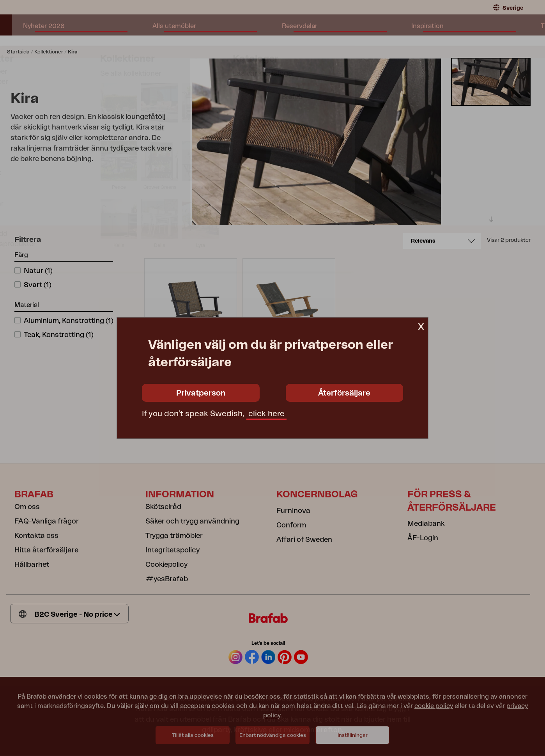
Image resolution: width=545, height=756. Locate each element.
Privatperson (201, 393)
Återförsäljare (344, 393)
